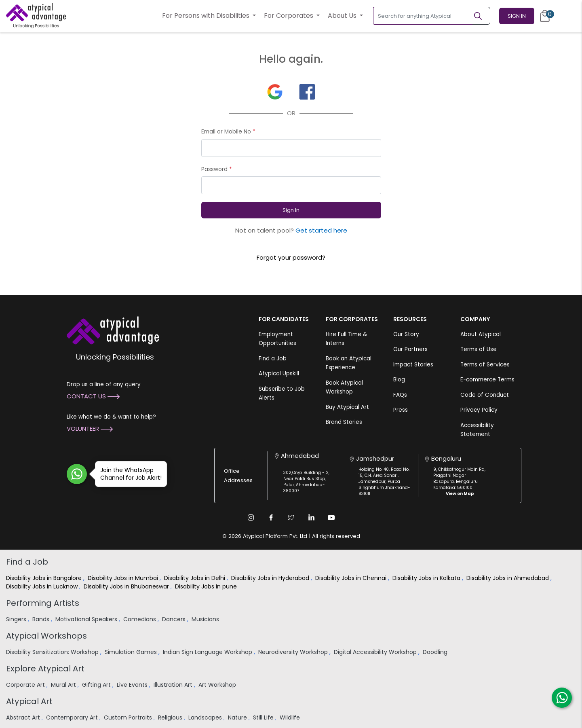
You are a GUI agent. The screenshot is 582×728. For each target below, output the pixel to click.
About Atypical (481, 334)
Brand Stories (344, 422)
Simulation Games (132, 652)
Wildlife (291, 717)
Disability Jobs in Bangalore (45, 578)
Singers (17, 619)
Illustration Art (174, 685)
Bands (42, 619)
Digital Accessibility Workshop (376, 652)
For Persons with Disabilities (207, 16)
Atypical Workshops (46, 636)
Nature (238, 717)
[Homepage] (36, 16)
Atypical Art (29, 701)
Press (401, 410)
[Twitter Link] (291, 517)
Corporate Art (26, 685)
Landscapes (206, 717)
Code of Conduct (485, 395)
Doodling (436, 652)
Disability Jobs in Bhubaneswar (127, 586)
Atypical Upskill (279, 374)
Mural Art (64, 685)
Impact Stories (413, 365)
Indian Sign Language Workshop (208, 652)
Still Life (264, 717)
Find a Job (273, 359)
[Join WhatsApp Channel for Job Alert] (77, 474)
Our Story (406, 334)
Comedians (140, 619)
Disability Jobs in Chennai (352, 578)
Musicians (206, 619)
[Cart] (545, 16)
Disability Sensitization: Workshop (53, 652)
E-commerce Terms (487, 380)
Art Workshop (218, 685)
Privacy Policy (479, 410)
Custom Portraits (129, 717)
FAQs (400, 395)
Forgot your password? (291, 257)
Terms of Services (485, 365)
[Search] (481, 16)
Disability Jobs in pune (207, 586)
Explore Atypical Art (45, 669)
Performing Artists (43, 603)
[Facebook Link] (271, 517)
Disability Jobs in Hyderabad (271, 578)
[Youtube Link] (331, 517)
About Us (343, 16)
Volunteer (90, 429)
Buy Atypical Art (347, 407)
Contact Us (93, 396)
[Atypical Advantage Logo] (113, 329)
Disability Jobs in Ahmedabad (508, 578)
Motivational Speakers (87, 619)
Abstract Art (24, 717)
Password (217, 169)
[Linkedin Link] (311, 517)
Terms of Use (479, 349)
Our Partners (410, 349)
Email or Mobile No (228, 132)
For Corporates (289, 16)
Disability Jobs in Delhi (195, 578)
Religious (171, 717)
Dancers (175, 619)
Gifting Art (97, 685)
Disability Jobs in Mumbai (124, 578)
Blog (399, 380)
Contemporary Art (73, 717)
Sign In (517, 16)
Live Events (133, 685)
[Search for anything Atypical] (423, 16)
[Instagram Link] (251, 517)
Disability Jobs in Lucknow (43, 586)
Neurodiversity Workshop (294, 652)
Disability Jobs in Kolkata (427, 578)
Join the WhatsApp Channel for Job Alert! (128, 474)
